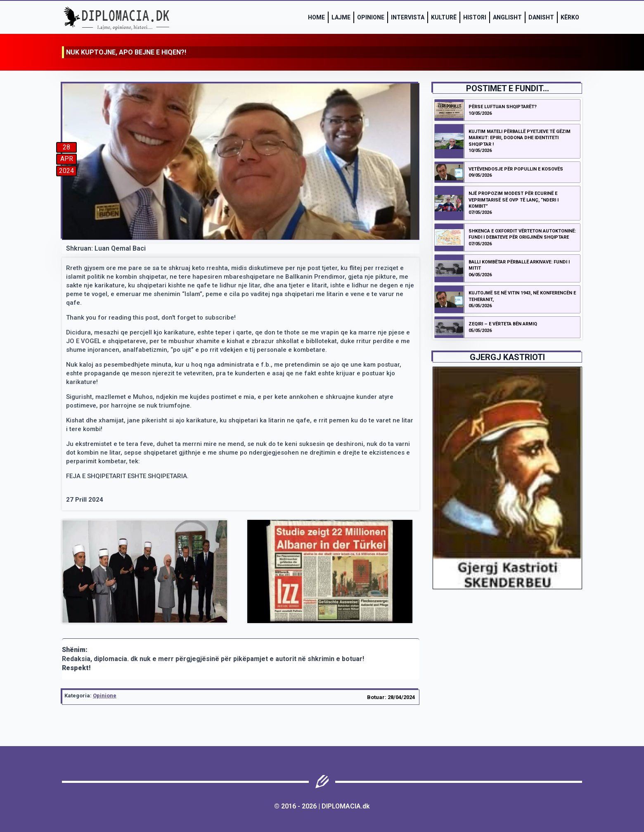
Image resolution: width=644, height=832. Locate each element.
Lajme (341, 17)
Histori (475, 17)
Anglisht (507, 17)
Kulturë (444, 17)
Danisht (541, 17)
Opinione (371, 17)
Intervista (408, 17)
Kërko (570, 17)
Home (316, 17)
